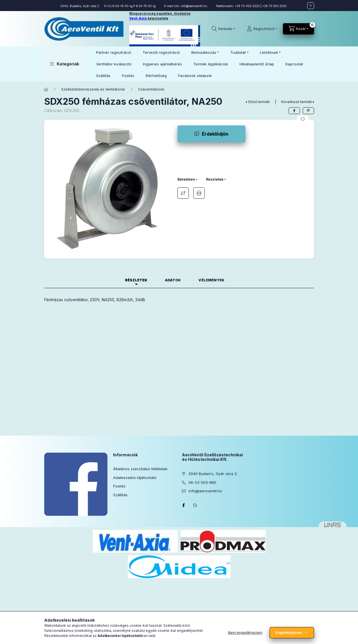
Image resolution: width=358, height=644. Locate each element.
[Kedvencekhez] (303, 119)
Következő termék (297, 102)
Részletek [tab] (136, 280)
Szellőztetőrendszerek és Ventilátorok (93, 89)
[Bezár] (311, 6)
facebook (184, 505)
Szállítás (103, 76)
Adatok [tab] (173, 280)
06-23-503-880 (202, 482)
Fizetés (128, 76)
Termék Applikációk (211, 64)
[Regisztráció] (262, 29)
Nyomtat (199, 193)
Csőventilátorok (151, 89)
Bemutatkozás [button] (204, 52)
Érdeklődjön (215, 134)
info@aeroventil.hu (194, 6)
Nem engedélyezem (245, 633)
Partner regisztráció (114, 52)
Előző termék (259, 102)
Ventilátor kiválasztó (114, 64)
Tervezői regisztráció (161, 52)
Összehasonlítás (183, 193)
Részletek (215, 179)
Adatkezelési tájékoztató (135, 478)
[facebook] (294, 111)
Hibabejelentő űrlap (257, 64)
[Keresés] (223, 29)
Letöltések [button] (269, 52)
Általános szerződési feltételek (140, 469)
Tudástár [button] (238, 52)
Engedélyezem (289, 633)
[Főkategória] (46, 89)
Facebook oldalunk (195, 76)
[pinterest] (308, 111)
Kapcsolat (294, 64)
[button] (64, 64)
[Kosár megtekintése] (298, 29)
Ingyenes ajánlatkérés (162, 64)
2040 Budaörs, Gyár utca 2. (213, 474)
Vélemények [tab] (211, 280)
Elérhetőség (156, 76)
